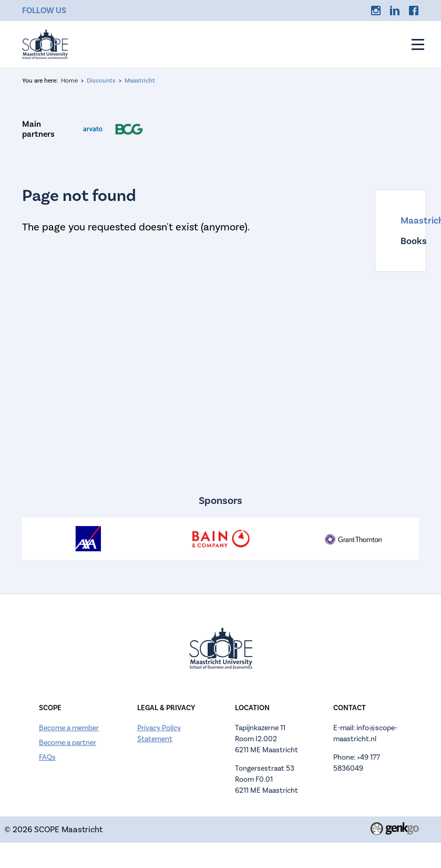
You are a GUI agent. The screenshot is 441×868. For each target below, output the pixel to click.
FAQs (47, 757)
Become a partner (68, 743)
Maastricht (140, 80)
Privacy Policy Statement (159, 733)
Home (69, 80)
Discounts (101, 80)
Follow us (44, 10)
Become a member (69, 728)
